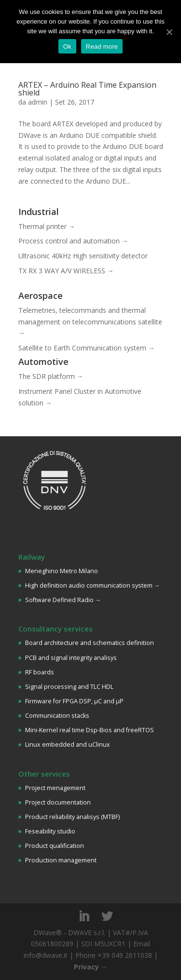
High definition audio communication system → (93, 585)
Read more (102, 47)
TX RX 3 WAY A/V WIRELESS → (66, 271)
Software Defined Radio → (63, 600)
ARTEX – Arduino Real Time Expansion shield (87, 89)
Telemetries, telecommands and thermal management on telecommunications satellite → (90, 322)
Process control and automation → (73, 241)
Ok (67, 47)
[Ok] (169, 32)
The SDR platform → (51, 376)
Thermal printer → (47, 226)
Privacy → (91, 967)
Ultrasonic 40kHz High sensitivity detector (83, 256)
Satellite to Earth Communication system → (87, 348)
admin (38, 102)
